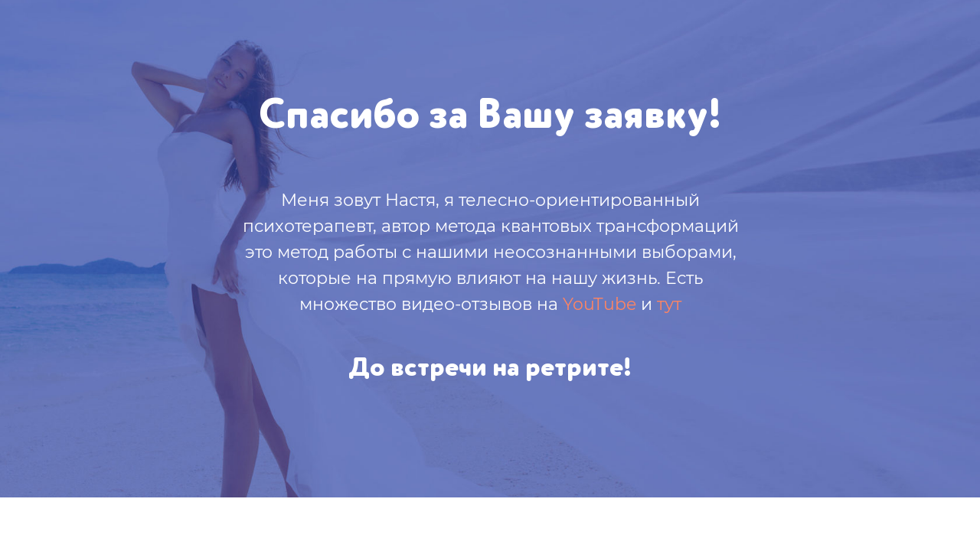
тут (669, 304)
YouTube (599, 304)
